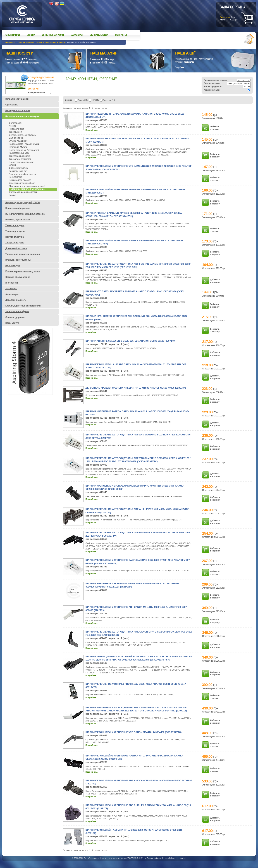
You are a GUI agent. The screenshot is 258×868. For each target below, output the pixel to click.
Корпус (12, 195)
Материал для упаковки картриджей (27, 186)
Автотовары (12, 294)
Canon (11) (81, 100)
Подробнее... (92, 130)
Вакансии (77, 35)
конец (105, 108)
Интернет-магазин (26, 42)
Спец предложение (41, 77)
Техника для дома (15, 225)
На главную (11, 42)
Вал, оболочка (16, 138)
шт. (233, 13)
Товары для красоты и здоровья (23, 254)
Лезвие (13, 126)
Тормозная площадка (20, 156)
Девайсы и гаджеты (16, 300)
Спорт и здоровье (15, 317)
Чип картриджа (16, 129)
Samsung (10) (108, 100)
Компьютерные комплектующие (23, 271)
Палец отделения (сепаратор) (24, 150)
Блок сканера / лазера (20, 180)
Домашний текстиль (16, 248)
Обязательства (99, 35)
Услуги (31, 35)
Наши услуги (40, 54)
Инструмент (12, 283)
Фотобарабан (16, 123)
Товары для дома (15, 243)
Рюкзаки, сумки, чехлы (18, 220)
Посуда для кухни (15, 237)
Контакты (121, 35)
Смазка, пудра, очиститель (22, 135)
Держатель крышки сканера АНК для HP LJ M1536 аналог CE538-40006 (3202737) (136, 388)
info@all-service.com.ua (176, 858)
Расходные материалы (18, 110)
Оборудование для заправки (23, 192)
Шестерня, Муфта (18, 147)
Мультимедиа (13, 266)
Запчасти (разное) (18, 171)
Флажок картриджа (18, 168)
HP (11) (94, 100)
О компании (12, 35)
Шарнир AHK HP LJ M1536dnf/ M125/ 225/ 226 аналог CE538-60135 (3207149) (130, 341)
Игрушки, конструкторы (18, 260)
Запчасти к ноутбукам (17, 312)
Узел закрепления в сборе (22, 183)
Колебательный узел (19, 153)
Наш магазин (122, 54)
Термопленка (16, 132)
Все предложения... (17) (40, 93)
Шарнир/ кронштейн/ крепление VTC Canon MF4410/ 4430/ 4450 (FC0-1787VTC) (133, 732)
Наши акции (209, 54)
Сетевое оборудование (18, 277)
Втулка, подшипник (18, 141)
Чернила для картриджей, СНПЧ (23, 202)
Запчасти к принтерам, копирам (50, 42)
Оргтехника (11, 105)
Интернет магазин (53, 35)
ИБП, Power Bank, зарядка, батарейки (25, 214)
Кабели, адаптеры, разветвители (23, 306)
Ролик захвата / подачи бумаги (24, 144)
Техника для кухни (15, 231)
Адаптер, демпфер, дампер (23, 174)
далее (98, 108)
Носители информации (18, 208)
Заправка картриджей (17, 99)
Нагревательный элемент (22, 162)
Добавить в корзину (215, 128)
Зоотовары (11, 289)
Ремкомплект (16, 177)
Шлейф (13, 165)
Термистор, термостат (20, 159)
